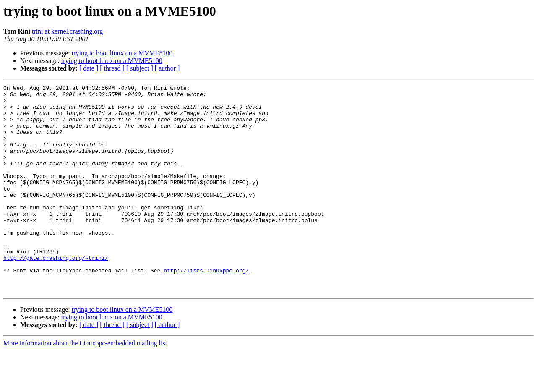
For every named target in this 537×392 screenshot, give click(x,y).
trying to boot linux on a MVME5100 (122, 53)
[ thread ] (112, 68)
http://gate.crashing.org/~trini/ (56, 293)
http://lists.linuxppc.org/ (206, 308)
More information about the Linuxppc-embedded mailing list (85, 385)
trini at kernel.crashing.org (67, 31)
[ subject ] (140, 68)
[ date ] (89, 68)
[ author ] (167, 68)
